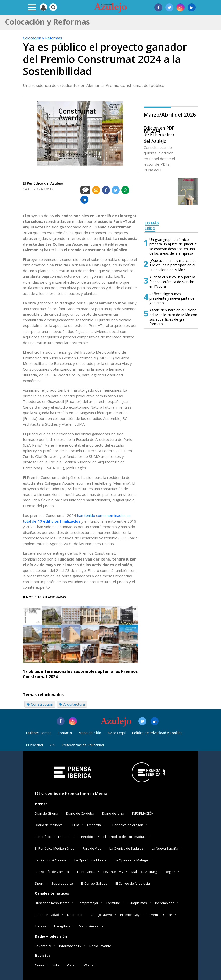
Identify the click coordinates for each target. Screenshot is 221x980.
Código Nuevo (101, 915)
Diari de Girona (47, 813)
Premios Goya (131, 915)
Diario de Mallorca (49, 825)
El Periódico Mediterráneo (55, 848)
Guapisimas (138, 903)
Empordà (94, 825)
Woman (90, 965)
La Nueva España (165, 848)
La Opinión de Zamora (52, 872)
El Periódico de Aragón (126, 825)
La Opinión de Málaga (131, 860)
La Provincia (86, 872)
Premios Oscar (161, 915)
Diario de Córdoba (80, 813)
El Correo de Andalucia (133, 883)
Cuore (40, 965)
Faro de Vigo (92, 848)
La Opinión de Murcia (90, 860)
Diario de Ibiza (113, 813)
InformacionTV (70, 946)
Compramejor (88, 903)
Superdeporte (62, 883)
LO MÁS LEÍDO (152, 226)
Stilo (56, 965)
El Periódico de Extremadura (125, 837)
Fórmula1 (114, 903)
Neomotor (75, 915)
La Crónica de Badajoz (126, 848)
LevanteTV (43, 946)
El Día (75, 825)
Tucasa (41, 926)
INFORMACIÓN (143, 813)
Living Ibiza (62, 926)
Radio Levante (100, 946)
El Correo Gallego (95, 883)
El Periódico (87, 837)
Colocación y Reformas (43, 38)
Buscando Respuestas (52, 903)
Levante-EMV (113, 872)
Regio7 (170, 872)
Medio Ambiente (91, 926)
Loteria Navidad (47, 915)
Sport (39, 883)
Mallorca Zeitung (144, 872)
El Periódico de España (52, 837)
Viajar (71, 965)
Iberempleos (165, 903)
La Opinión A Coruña (51, 860)
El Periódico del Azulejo (43, 183)
